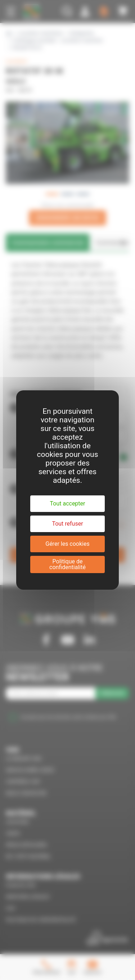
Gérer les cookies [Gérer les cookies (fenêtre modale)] (67, 544)
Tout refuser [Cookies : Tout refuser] (67, 524)
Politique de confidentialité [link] (67, 564)
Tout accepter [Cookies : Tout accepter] (68, 503)
